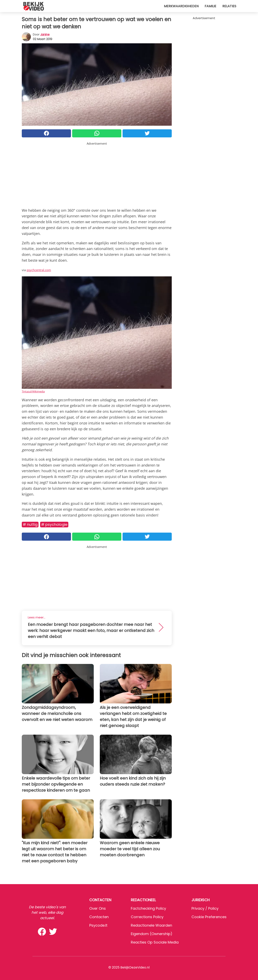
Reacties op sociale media (155, 942)
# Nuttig (30, 524)
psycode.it (98, 925)
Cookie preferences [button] (209, 917)
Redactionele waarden (151, 925)
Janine (45, 34)
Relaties (229, 6)
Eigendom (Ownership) (152, 934)
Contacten (99, 917)
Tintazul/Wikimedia (33, 391)
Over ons (98, 908)
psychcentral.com (39, 270)
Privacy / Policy (205, 908)
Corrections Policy (147, 917)
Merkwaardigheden (181, 6)
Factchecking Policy (148, 908)
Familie (210, 6)
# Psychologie (54, 524)
